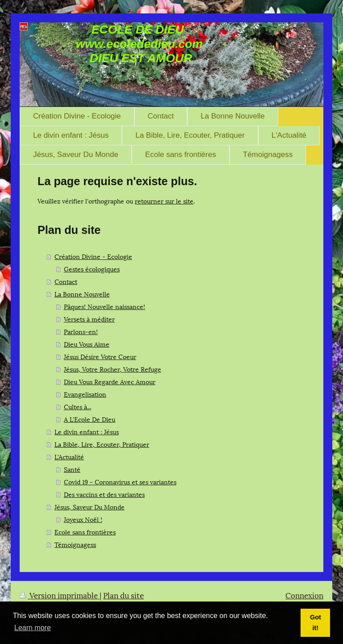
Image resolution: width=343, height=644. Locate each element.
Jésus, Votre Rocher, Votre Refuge (113, 369)
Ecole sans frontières (85, 532)
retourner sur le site (164, 201)
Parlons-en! (81, 331)
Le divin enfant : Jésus (87, 431)
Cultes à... (77, 406)
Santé (72, 469)
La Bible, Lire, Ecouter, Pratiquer (102, 444)
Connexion (304, 595)
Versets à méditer (89, 319)
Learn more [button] (33, 628)
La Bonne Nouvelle (82, 294)
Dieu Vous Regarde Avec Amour (110, 381)
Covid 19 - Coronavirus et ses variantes (120, 481)
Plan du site (123, 595)
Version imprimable (60, 595)
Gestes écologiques (92, 269)
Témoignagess (75, 544)
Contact (66, 281)
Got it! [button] (316, 623)
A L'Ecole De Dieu (90, 419)
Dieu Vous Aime (87, 344)
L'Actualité (69, 456)
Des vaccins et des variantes (104, 494)
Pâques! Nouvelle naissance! (105, 306)
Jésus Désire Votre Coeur (100, 356)
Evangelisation (85, 394)
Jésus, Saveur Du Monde (90, 506)
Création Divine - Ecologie (93, 256)
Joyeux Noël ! (83, 519)
